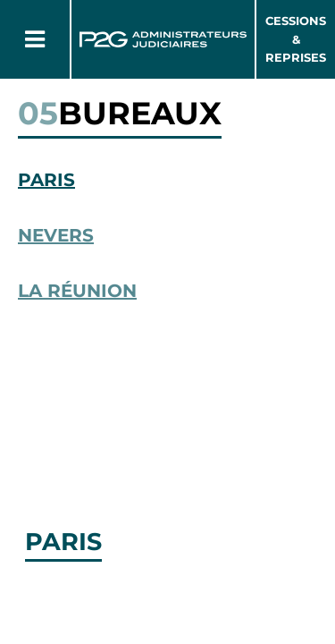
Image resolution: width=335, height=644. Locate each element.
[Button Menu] (35, 39)
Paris (46, 180)
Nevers (56, 235)
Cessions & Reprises (296, 39)
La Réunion (77, 291)
